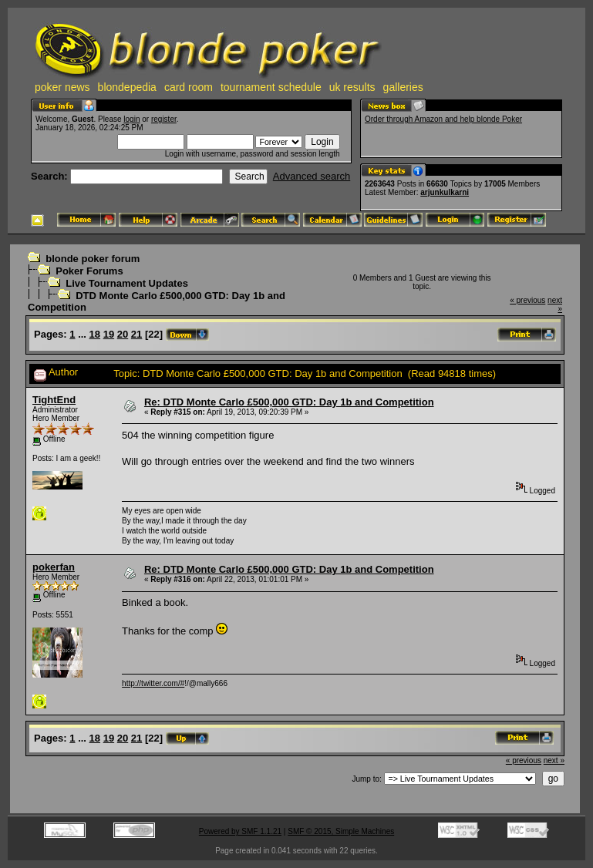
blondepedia (127, 87)
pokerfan (54, 567)
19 (109, 334)
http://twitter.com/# (153, 683)
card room (189, 87)
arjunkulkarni (445, 192)
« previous (527, 300)
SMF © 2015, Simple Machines (341, 831)
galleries (403, 87)
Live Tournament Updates (127, 283)
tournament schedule (271, 87)
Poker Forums (89, 271)
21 (136, 334)
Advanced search (312, 176)
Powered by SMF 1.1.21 (240, 831)
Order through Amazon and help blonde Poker (443, 119)
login (131, 119)
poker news (62, 87)
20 (123, 334)
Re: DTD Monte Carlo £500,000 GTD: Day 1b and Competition (289, 402)
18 (95, 334)
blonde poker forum (93, 259)
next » (554, 760)
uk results (352, 87)
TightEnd (54, 400)
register (164, 119)
